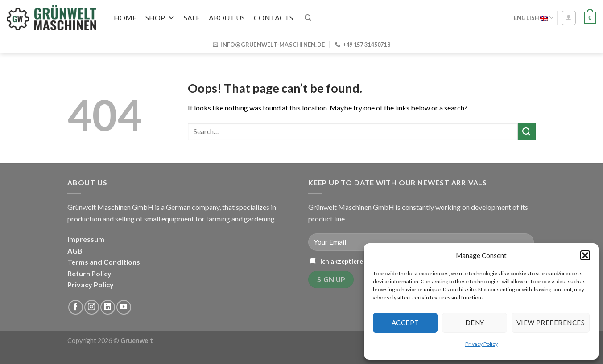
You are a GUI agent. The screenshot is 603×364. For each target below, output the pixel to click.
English (534, 18)
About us (227, 18)
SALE (192, 18)
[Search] (308, 18)
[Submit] (527, 132)
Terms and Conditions (104, 262)
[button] (585, 255)
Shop (160, 18)
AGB (75, 251)
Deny (475, 323)
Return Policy (89, 273)
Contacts (273, 18)
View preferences (551, 323)
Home (125, 18)
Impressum (86, 239)
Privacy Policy (481, 344)
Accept (405, 323)
